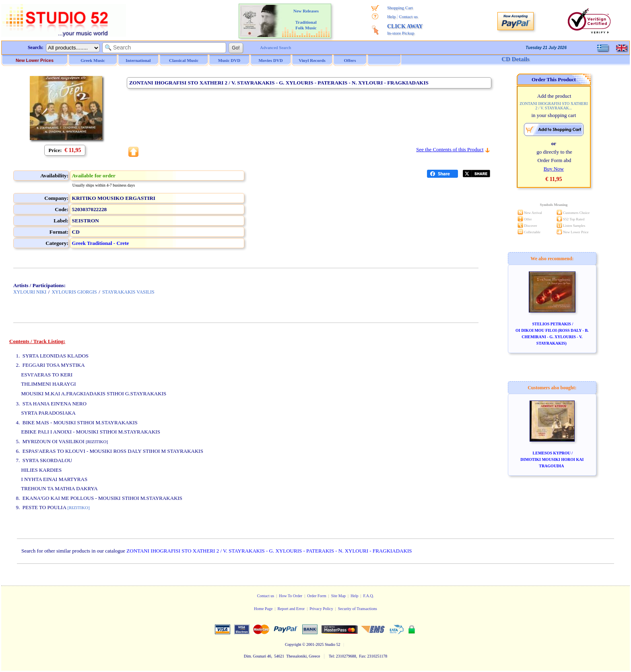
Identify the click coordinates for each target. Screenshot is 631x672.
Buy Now (554, 169)
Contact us (408, 16)
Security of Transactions (358, 609)
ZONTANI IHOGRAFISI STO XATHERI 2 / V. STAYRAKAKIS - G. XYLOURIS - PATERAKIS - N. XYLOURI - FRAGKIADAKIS (269, 551)
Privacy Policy (321, 609)
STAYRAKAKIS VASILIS (128, 292)
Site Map (338, 596)
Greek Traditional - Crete (101, 243)
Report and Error (291, 609)
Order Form (317, 596)
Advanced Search (275, 47)
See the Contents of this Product (450, 149)
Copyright (293, 644)
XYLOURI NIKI (30, 292)
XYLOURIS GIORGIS (74, 292)
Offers (350, 60)
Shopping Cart (400, 8)
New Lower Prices (35, 60)
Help (391, 16)
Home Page (263, 609)
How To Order (291, 596)
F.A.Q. (369, 596)
